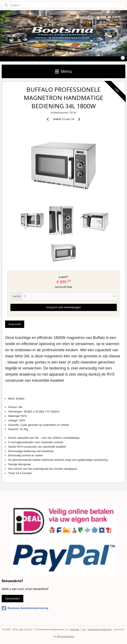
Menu (63, 71)
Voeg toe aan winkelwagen (63, 307)
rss (84, 629)
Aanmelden (13, 598)
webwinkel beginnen (100, 629)
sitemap (75, 629)
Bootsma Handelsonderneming (25, 608)
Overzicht (15, 324)
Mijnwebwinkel (65, 636)
